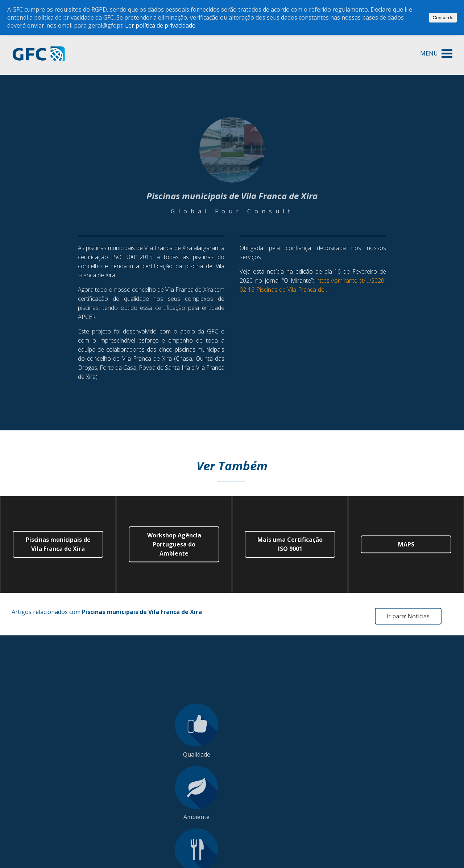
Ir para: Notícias (408, 616)
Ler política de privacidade (160, 25)
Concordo (443, 18)
